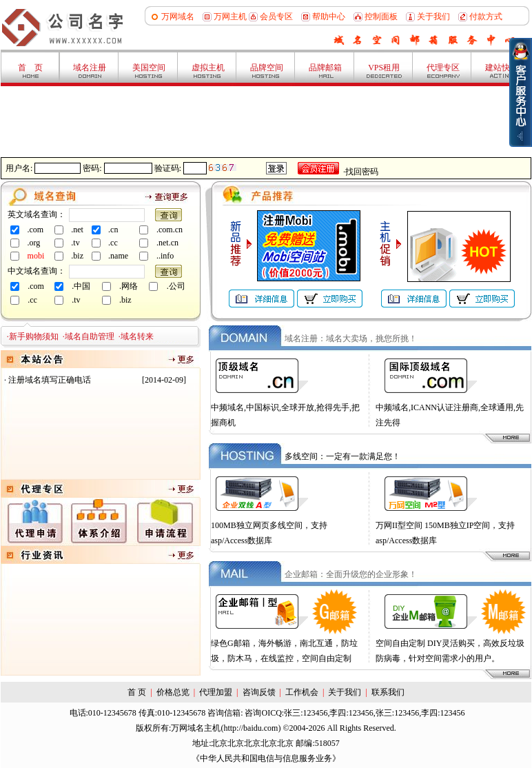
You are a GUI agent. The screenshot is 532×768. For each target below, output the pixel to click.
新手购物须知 (34, 336)
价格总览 (173, 692)
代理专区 (443, 68)
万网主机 (230, 17)
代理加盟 (216, 692)
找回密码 (362, 172)
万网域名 (178, 17)
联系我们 (388, 692)
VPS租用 (384, 68)
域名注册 (90, 68)
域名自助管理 (90, 336)
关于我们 (433, 17)
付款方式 (486, 17)
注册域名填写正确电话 (50, 380)
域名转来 (137, 336)
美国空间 (149, 68)
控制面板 (381, 17)
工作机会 (302, 692)
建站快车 (502, 68)
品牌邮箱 (325, 68)
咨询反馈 (259, 692)
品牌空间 (267, 68)
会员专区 (276, 17)
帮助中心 (329, 17)
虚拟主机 (208, 68)
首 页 (30, 68)
